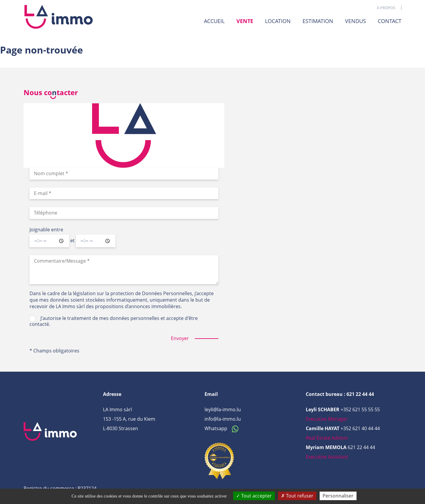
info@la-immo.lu (223, 419)
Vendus (355, 21)
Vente (245, 21)
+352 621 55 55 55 (360, 409)
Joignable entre (46, 230)
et (72, 241)
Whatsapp (223, 428)
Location (278, 21)
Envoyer (180, 338)
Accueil (214, 21)
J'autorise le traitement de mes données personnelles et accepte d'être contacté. (114, 321)
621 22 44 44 (361, 447)
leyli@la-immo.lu (223, 409)
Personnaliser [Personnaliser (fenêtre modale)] (338, 496)
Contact (390, 21)
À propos (386, 8)
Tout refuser (297, 496)
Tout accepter (254, 496)
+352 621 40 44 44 (360, 428)
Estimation (318, 21)
